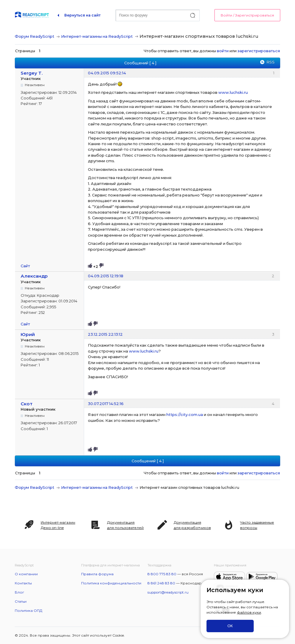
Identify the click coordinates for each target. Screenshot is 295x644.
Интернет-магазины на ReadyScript (97, 36)
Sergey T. (32, 73)
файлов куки (249, 612)
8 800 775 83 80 (162, 574)
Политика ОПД (28, 611)
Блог (19, 592)
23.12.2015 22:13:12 (105, 334)
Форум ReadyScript (35, 36)
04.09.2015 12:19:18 (106, 276)
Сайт (25, 266)
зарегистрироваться (259, 51)
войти (223, 51)
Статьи (21, 601)
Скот (27, 404)
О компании (26, 574)
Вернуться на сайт (82, 15)
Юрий (28, 334)
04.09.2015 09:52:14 (107, 73)
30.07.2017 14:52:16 (106, 404)
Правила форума (97, 574)
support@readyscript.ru (168, 592)
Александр (34, 276)
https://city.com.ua (185, 414)
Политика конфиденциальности (111, 583)
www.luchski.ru (233, 92)
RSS (271, 62)
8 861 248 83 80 (161, 583)
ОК (230, 626)
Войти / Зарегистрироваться (247, 15)
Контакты (23, 583)
